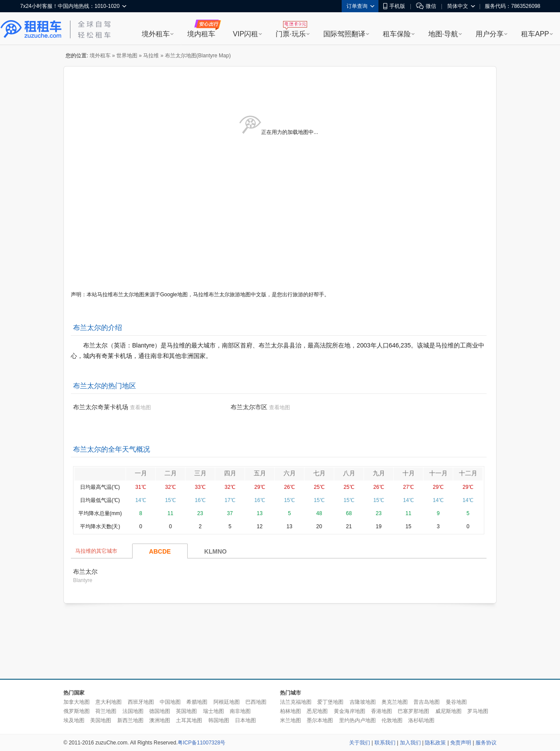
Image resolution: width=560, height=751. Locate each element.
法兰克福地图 (296, 702)
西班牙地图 (141, 702)
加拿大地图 (77, 702)
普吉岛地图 (427, 702)
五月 (260, 473)
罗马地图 (478, 711)
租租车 (31, 29)
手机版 (394, 6)
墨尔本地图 (320, 720)
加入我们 (410, 743)
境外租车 (156, 34)
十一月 (438, 473)
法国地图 (133, 711)
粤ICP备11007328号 (201, 743)
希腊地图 (197, 702)
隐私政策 (435, 743)
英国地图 (186, 711)
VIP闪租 (245, 34)
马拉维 (151, 56)
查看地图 (140, 407)
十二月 (468, 473)
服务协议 (486, 743)
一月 (141, 473)
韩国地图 (219, 720)
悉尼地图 (317, 711)
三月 (200, 473)
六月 (290, 473)
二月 (171, 473)
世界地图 (127, 56)
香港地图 (381, 711)
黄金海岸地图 (350, 711)
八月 (349, 473)
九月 (379, 473)
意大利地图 (108, 702)
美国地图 (101, 720)
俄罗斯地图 (77, 711)
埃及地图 (74, 720)
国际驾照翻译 (344, 34)
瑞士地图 (213, 711)
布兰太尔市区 (249, 407)
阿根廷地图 (227, 702)
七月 (319, 473)
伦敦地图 (392, 720)
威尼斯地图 (448, 711)
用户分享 (490, 34)
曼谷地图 (456, 702)
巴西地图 (256, 702)
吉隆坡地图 (363, 702)
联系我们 (385, 743)
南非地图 (240, 711)
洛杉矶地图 (421, 720)
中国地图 (170, 702)
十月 (409, 473)
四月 (230, 473)
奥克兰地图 (395, 702)
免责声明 (461, 743)
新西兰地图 (130, 720)
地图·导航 (443, 34)
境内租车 (201, 34)
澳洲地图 (160, 720)
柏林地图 (290, 711)
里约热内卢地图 (357, 720)
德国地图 (160, 711)
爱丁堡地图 (330, 702)
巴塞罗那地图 (413, 711)
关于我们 (360, 743)
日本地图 (245, 720)
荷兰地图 (106, 711)
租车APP (535, 34)
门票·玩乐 (290, 34)
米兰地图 (290, 720)
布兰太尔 (85, 572)
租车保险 (397, 34)
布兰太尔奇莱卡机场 (101, 407)
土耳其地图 (189, 720)
